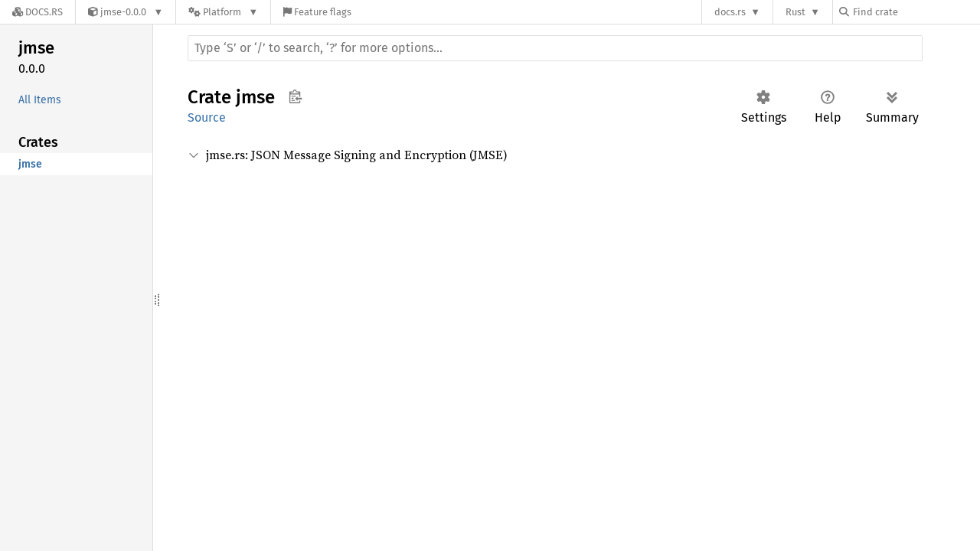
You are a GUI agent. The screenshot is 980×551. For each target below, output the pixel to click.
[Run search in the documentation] (555, 48)
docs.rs (730, 12)
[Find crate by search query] (916, 12)
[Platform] (223, 12)
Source (207, 117)
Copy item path (295, 96)
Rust (795, 12)
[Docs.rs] (38, 12)
